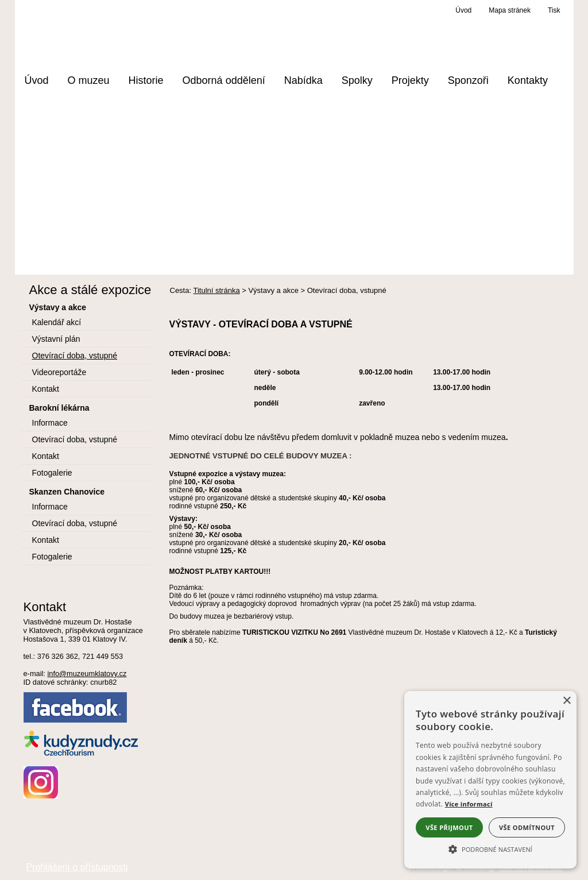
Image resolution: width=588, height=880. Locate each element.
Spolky (357, 80)
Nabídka (303, 80)
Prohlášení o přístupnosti (77, 867)
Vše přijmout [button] (449, 827)
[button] (490, 848)
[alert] (490, 780)
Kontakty (528, 80)
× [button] (566, 701)
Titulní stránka (216, 290)
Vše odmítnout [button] (527, 827)
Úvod (37, 80)
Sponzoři (468, 80)
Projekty (410, 80)
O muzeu (89, 80)
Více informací (469, 804)
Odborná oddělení (224, 80)
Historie (146, 80)
